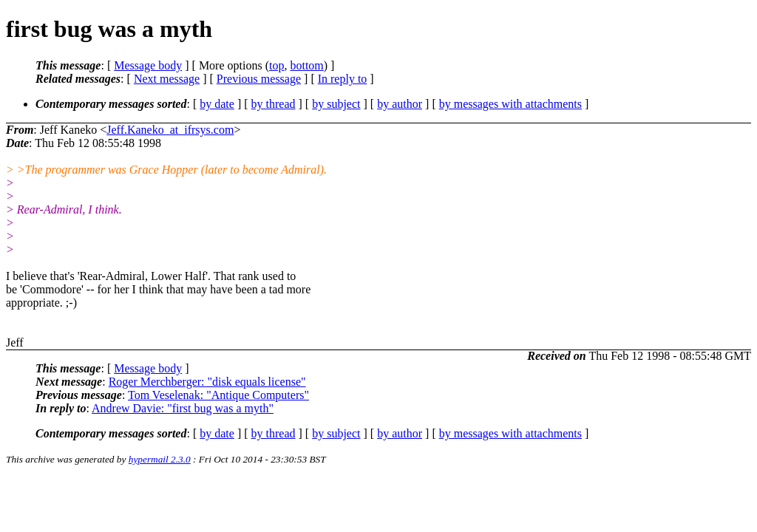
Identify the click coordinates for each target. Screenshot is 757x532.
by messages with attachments (510, 104)
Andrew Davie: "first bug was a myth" (183, 408)
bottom (306, 65)
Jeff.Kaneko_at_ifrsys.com (170, 130)
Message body (148, 65)
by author (400, 104)
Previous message (259, 79)
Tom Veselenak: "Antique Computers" (218, 395)
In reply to (343, 79)
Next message (167, 79)
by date (217, 104)
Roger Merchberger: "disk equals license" (207, 382)
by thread (274, 104)
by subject (336, 104)
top (276, 65)
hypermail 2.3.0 (160, 459)
